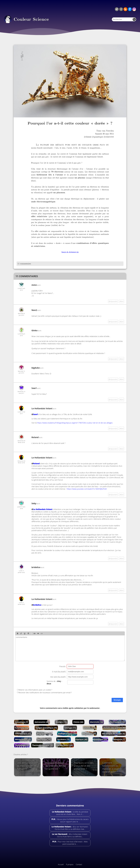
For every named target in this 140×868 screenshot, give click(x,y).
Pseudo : (63, 666)
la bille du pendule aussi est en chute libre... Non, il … (72, 813)
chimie (89, 137)
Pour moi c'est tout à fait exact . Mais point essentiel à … (72, 843)
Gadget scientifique (46, 728)
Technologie (22, 745)
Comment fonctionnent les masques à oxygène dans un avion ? (112, 767)
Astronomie (42, 722)
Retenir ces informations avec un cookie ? (35, 690)
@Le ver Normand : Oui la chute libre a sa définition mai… (72, 828)
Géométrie (90, 728)
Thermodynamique (43, 745)
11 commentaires (24, 264)
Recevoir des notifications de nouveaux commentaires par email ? (45, 692)
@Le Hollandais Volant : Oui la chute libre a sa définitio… (73, 835)
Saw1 (36, 414)
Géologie (70, 728)
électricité (96, 722)
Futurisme (22, 728)
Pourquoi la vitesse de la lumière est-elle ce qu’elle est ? (56, 766)
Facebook (130, 9)
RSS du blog (125, 9)
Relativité (119, 739)
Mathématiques (67, 734)
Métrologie (44, 739)
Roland (36, 463)
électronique (117, 722)
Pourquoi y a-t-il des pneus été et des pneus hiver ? (84, 766)
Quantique (100, 739)
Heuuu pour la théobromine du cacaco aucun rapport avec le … (72, 820)
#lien (122, 301)
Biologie (61, 722)
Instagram (134, 9)
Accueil (61, 864)
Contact (79, 864)
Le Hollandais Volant (42, 408)
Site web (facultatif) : (58, 677)
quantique (98, 137)
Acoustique (22, 722)
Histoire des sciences (114, 728)
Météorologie (23, 739)
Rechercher (134, 19)
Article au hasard (121, 9)
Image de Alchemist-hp (70, 252)
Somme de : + (54, 682)
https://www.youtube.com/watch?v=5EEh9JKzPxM (87, 489)
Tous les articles (117, 9)
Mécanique (89, 734)
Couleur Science (31, 19)
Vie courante (65, 745)
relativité (109, 137)
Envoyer (117, 700)
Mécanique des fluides (114, 734)
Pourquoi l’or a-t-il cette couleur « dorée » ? (70, 123)
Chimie (78, 722)
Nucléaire (64, 739)
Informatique (23, 734)
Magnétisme (44, 734)
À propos (70, 864)
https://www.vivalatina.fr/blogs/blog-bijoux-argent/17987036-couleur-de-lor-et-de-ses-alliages (75, 423)
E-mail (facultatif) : (59, 672)
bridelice (37, 605)
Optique (82, 739)
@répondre (113, 301)
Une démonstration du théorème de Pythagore (27, 766)
